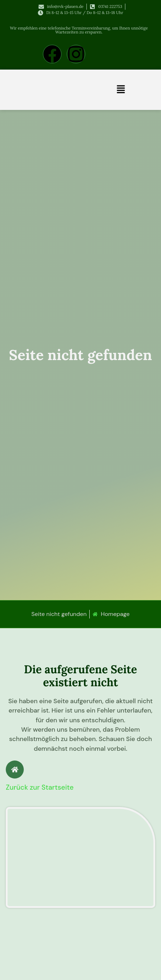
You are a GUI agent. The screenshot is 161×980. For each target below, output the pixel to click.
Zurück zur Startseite (40, 787)
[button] (121, 90)
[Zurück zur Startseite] (15, 770)
